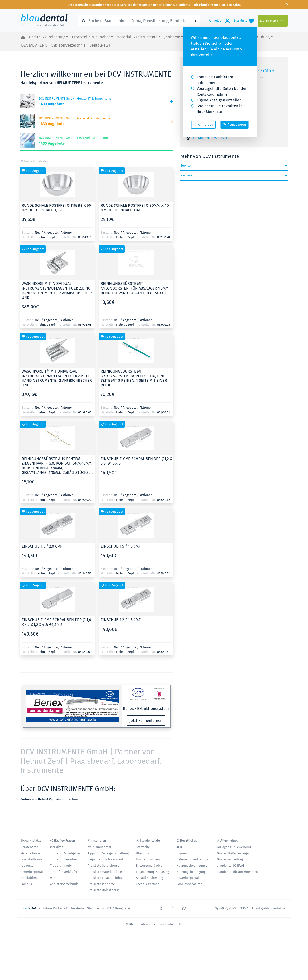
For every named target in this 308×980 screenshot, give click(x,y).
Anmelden (203, 125)
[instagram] (173, 908)
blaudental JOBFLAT (230, 865)
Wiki (53, 878)
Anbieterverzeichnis (68, 45)
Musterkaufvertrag (230, 859)
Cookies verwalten (189, 884)
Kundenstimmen (148, 859)
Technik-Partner (147, 884)
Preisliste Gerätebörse (103, 865)
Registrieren (234, 125)
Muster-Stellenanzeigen (234, 853)
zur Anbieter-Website (210, 138)
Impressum (184, 853)
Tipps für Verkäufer (64, 872)
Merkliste (57, 847)
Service (234, 165)
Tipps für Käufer (61, 865)
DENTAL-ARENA (34, 45)
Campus (26, 884)
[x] (184, 908)
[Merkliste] (244, 21)
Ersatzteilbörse (31, 859)
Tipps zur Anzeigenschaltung (108, 853)
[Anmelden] (220, 21)
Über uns (142, 853)
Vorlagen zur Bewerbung (234, 847)
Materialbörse (30, 853)
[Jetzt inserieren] (273, 21)
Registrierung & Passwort (106, 859)
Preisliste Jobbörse (101, 884)
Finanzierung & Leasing (153, 872)
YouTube (257, 78)
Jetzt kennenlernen (146, 721)
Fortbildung (259, 37)
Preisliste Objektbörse (104, 890)
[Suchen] (195, 21)
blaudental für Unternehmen (237, 872)
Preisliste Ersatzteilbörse (106, 878)
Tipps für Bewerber (64, 859)
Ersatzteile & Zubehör (91, 37)
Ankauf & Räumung (150, 878)
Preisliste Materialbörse (105, 872)
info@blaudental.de (271, 908)
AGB (179, 847)
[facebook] (161, 908)
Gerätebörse (29, 847)
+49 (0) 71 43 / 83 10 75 (234, 908)
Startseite (143, 847)
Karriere (234, 175)
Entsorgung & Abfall (150, 865)
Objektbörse (29, 878)
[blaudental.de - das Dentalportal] (23, 37)
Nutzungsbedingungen (193, 865)
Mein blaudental (99, 847)
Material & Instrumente (137, 37)
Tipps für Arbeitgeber (65, 853)
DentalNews (100, 45)
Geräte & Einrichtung (47, 37)
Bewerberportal (32, 872)
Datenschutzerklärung (192, 859)
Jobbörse (172, 37)
